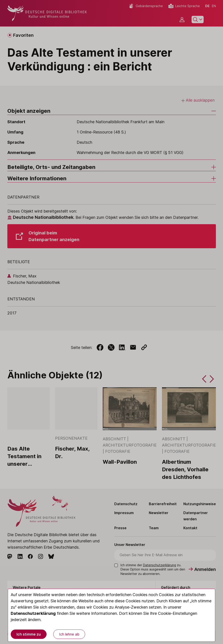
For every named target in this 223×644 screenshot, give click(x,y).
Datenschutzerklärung (33, 613)
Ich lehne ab (69, 634)
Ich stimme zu (29, 634)
